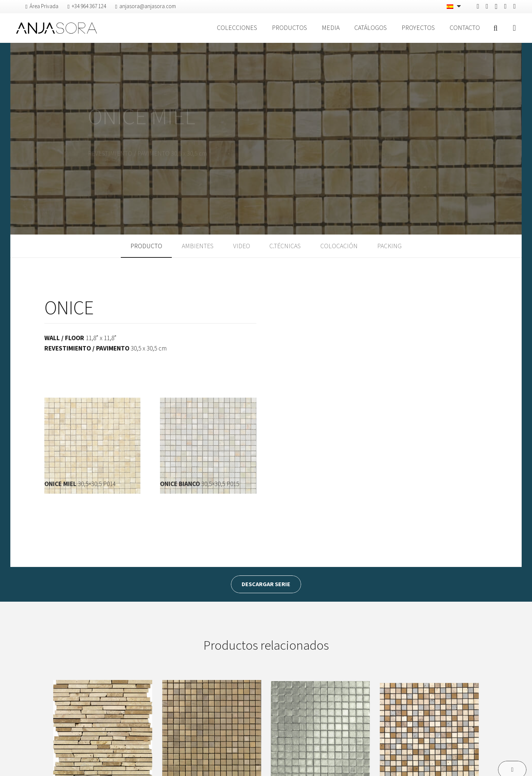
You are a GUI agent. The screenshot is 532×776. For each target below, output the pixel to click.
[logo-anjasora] (57, 28)
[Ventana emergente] (514, 28)
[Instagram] (496, 7)
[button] (495, 28)
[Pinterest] (487, 6)
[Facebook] (478, 6)
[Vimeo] (506, 6)
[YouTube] (514, 6)
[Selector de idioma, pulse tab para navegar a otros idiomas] (455, 7)
